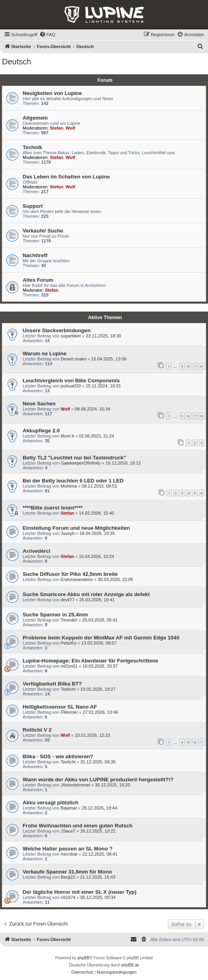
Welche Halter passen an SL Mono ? (68, 849)
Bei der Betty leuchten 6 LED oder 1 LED (73, 481)
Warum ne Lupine (45, 353)
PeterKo (68, 643)
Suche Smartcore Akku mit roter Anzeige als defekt (86, 594)
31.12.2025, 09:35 (98, 762)
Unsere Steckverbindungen (57, 330)
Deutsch (17, 62)
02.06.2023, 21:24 (96, 436)
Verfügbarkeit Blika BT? (52, 684)
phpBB (84, 958)
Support (33, 206)
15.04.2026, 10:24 (96, 556)
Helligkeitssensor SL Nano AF (60, 707)
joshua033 (71, 386)
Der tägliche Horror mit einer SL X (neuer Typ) (80, 892)
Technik (32, 147)
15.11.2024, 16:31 (103, 386)
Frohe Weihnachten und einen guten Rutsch (78, 826)
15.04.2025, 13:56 (109, 359)
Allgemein (35, 118)
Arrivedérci (37, 551)
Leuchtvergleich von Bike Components (71, 381)
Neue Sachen (39, 404)
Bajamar (69, 808)
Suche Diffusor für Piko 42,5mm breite (70, 574)
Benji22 (68, 877)
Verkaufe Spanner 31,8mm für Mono (67, 872)
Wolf (70, 128)
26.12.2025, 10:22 (98, 831)
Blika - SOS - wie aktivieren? (58, 756)
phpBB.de (130, 965)
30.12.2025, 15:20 (113, 785)
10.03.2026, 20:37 (100, 666)
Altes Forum (38, 280)
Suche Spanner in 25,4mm (55, 615)
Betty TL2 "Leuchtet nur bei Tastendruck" (74, 458)
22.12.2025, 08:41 (100, 854)
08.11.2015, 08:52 (100, 486)
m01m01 (69, 666)
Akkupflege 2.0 (41, 431)
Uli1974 (68, 897)
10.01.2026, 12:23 (92, 735)
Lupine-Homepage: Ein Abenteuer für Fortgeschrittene (90, 661)
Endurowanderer (77, 579)
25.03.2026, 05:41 (100, 620)
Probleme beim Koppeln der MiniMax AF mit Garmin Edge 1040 (101, 638)
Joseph (67, 533)
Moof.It (67, 436)
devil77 (67, 600)
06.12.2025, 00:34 (98, 897)
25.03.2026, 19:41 (97, 600)
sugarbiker (71, 336)
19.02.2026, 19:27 (98, 689)
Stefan (57, 128)
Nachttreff (35, 255)
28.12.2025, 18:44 (100, 808)
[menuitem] (47, 35)
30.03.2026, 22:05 (116, 579)
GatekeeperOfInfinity (81, 463)
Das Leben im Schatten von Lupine (66, 177)
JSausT (68, 831)
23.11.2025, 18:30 (104, 336)
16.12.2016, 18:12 (123, 463)
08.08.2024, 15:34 (92, 409)
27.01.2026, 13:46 (100, 712)
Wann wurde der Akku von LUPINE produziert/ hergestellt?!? (98, 780)
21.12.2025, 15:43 (98, 877)
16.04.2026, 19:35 (97, 533)
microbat (69, 854)
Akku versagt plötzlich (51, 803)
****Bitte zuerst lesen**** (52, 508)
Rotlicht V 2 (37, 730)
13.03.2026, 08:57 (99, 643)
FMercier (69, 712)
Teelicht (68, 689)
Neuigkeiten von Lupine (52, 93)
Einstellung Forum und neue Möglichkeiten (76, 528)
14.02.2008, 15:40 (96, 513)
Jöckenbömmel (75, 785)
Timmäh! (69, 620)
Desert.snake (73, 359)
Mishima (69, 486)
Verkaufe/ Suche (43, 231)
